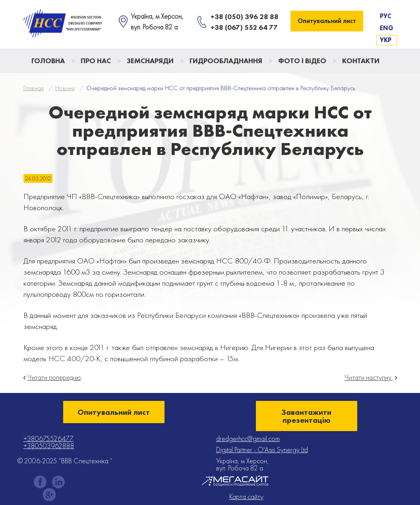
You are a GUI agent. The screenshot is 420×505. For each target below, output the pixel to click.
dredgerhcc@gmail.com (248, 438)
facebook (40, 482)
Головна (48, 61)
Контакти (361, 61)
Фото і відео (302, 61)
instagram (58, 482)
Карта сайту (246, 497)
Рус (386, 16)
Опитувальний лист (327, 21)
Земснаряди (150, 61)
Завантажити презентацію (306, 416)
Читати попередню (54, 377)
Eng (387, 28)
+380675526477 (48, 438)
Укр (386, 40)
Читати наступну (369, 377)
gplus (49, 495)
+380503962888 (49, 446)
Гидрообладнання (226, 61)
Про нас (96, 61)
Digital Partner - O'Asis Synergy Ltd (262, 450)
